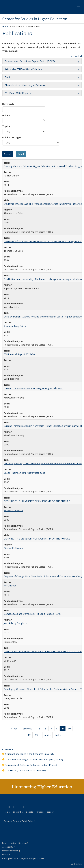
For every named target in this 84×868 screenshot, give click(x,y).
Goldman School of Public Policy (20, 821)
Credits (40, 812)
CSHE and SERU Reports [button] (18, 93)
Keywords (8, 104)
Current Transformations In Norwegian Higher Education (33, 388)
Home (5, 26)
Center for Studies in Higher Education (35, 19)
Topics (6, 126)
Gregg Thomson (12, 473)
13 (37, 736)
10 (70, 729)
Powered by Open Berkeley (15, 843)
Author (6, 115)
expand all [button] (76, 56)
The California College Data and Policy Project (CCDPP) (34, 759)
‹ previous (28, 729)
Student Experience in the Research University (30, 754)
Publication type (12, 137)
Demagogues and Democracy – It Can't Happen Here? (32, 614)
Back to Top (76, 864)
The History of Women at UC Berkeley (26, 770)
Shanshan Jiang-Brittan (15, 326)
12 (30, 736)
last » (59, 736)
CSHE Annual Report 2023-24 (19, 354)
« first (15, 729)
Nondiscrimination (11, 851)
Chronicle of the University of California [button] (25, 85)
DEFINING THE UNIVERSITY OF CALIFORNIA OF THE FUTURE (37, 501)
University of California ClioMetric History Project (31, 765)
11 (77, 729)
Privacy (6, 855)
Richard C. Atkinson (14, 510)
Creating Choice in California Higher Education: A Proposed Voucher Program (44, 166)
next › (49, 736)
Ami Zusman (10, 586)
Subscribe (18, 812)
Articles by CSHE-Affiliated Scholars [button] (23, 69)
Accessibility (8, 847)
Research (8, 749)
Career (50, 812)
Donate (30, 812)
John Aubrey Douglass (34, 473)
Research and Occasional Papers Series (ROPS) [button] (30, 61)
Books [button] (8, 77)
